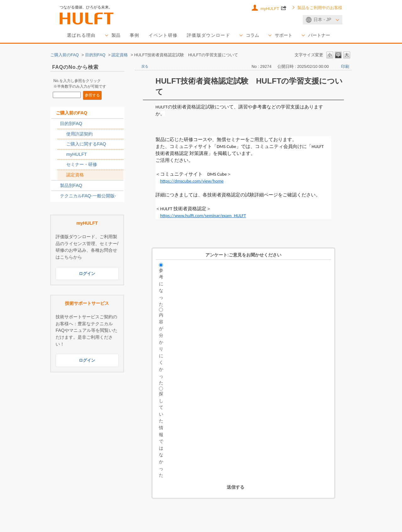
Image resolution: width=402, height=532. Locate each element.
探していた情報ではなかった (161, 434)
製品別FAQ (71, 185)
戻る (145, 66)
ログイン (87, 274)
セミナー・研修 (82, 164)
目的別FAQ (95, 55)
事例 (135, 35)
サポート (284, 35)
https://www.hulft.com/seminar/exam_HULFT (203, 216)
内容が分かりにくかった (161, 349)
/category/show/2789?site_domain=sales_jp (56, 186)
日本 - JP (322, 19)
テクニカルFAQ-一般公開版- (88, 196)
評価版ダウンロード (209, 35)
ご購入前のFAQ (65, 55)
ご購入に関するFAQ (86, 144)
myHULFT (273, 8)
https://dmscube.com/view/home (192, 181)
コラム (253, 35)
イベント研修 (163, 35)
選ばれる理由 (81, 35)
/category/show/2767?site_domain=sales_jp (62, 144)
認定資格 (120, 55)
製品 (116, 35)
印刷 (345, 66)
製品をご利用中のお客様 (320, 8)
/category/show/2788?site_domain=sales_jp (56, 124)
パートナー (319, 35)
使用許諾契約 (79, 134)
